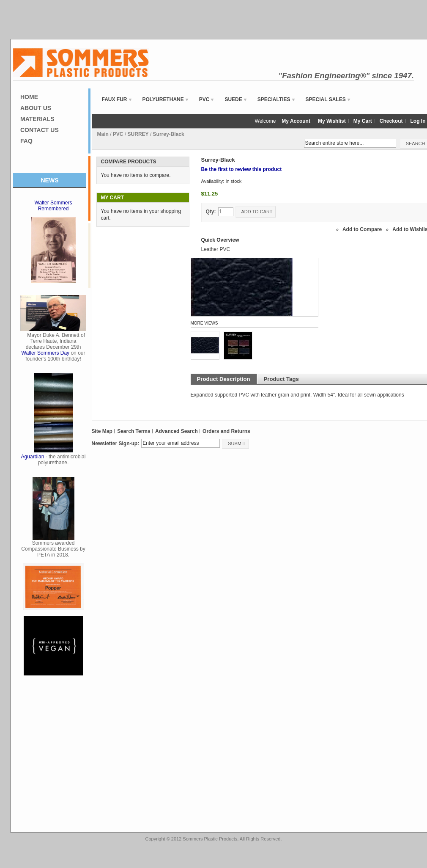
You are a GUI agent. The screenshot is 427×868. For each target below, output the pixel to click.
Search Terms (134, 431)
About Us (36, 108)
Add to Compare (362, 229)
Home (29, 97)
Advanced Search (177, 431)
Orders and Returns (226, 431)
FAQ (26, 141)
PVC (118, 134)
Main (103, 134)
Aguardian (33, 457)
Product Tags (281, 379)
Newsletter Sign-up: (116, 444)
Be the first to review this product (242, 169)
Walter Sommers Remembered (53, 206)
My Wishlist (332, 121)
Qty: (211, 212)
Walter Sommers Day (46, 353)
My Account (296, 121)
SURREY (138, 134)
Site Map (102, 431)
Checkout (391, 121)
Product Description (224, 379)
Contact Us (40, 130)
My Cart (363, 121)
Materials (37, 119)
